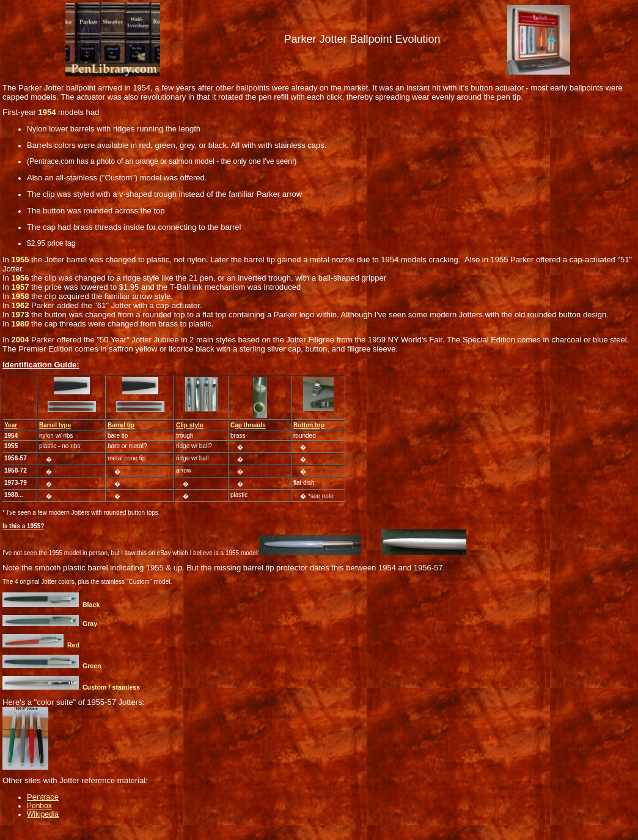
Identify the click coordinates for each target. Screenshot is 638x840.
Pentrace (43, 797)
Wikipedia (43, 814)
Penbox (39, 806)
